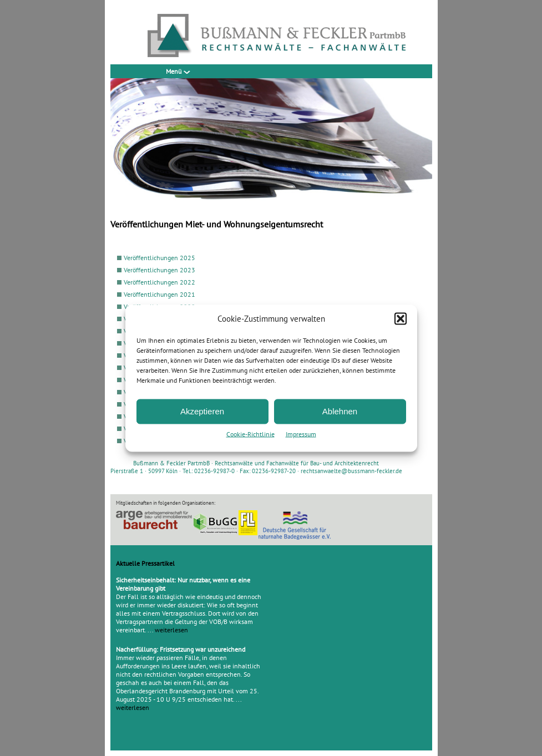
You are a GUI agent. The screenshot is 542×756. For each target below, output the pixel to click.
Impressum (301, 433)
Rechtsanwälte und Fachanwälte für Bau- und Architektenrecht (297, 463)
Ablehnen (340, 411)
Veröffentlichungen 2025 (159, 258)
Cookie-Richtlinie (250, 433)
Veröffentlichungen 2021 (159, 294)
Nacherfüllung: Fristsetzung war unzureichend (181, 649)
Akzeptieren (202, 411)
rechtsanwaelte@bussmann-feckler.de (351, 471)
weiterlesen (171, 630)
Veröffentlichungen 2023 (159, 270)
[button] (401, 318)
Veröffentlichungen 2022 (159, 282)
